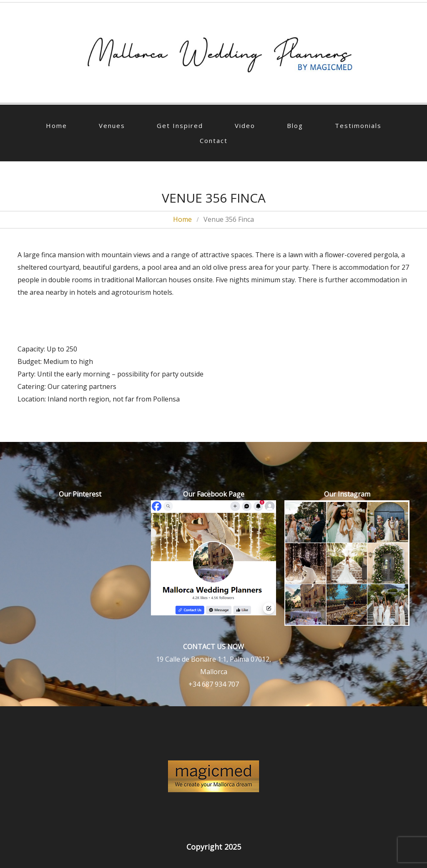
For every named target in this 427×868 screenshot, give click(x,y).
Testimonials (358, 125)
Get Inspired (180, 125)
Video (245, 125)
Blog (295, 125)
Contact (214, 140)
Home (57, 125)
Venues (112, 125)
